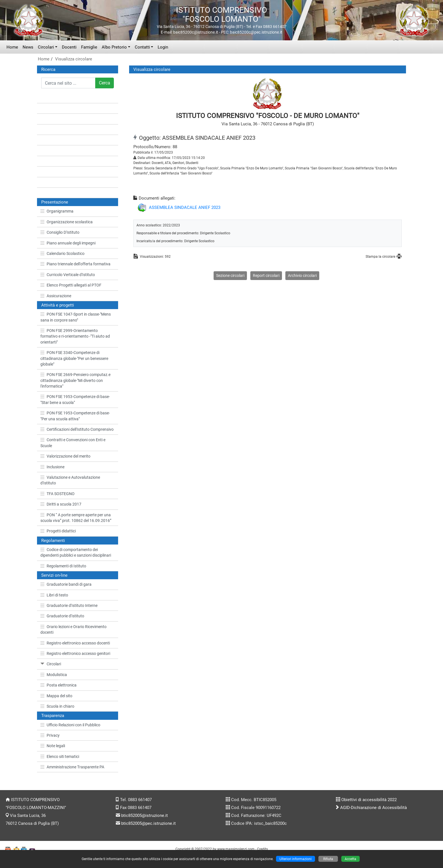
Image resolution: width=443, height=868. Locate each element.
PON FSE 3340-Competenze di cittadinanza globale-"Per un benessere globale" (74, 358)
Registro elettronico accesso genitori (75, 653)
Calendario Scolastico (62, 253)
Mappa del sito (56, 696)
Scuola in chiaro (57, 706)
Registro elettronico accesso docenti (75, 643)
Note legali (53, 746)
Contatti (142, 47)
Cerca (105, 83)
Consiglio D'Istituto (60, 232)
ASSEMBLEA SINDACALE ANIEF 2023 (185, 207)
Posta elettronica (58, 685)
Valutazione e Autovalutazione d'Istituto (70, 480)
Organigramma (57, 211)
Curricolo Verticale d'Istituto (68, 275)
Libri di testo (54, 595)
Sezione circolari (230, 276)
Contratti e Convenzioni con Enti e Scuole (73, 443)
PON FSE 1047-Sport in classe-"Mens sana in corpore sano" (76, 317)
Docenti (69, 47)
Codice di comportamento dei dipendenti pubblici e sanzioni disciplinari (76, 552)
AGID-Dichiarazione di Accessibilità (373, 808)
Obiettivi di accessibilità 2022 (369, 800)
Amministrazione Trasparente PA (72, 767)
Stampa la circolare (380, 256)
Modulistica (54, 675)
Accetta (350, 859)
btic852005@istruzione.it (145, 815)
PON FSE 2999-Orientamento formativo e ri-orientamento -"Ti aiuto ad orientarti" (75, 336)
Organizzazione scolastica (67, 222)
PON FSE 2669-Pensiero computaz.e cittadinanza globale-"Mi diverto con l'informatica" (75, 380)
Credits (262, 849)
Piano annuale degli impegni (68, 243)
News (28, 47)
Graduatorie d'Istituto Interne (69, 605)
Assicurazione (56, 296)
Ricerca (48, 69)
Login (163, 47)
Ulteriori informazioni (296, 859)
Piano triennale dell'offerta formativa (75, 264)
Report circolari (266, 276)
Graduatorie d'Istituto (62, 616)
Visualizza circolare (74, 59)
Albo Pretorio (114, 47)
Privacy (50, 735)
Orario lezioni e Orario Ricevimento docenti (73, 629)
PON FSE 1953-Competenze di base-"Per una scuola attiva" (75, 416)
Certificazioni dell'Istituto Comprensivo (77, 429)
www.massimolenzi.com (236, 849)
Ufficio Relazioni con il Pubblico (70, 725)
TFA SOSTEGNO (57, 494)
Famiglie (89, 47)
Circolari (46, 47)
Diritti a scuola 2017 (61, 504)
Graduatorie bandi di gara (66, 584)
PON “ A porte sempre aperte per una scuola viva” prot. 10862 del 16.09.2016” (76, 518)
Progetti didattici (58, 531)
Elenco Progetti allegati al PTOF (71, 285)
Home (12, 47)
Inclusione (52, 467)
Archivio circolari (302, 276)
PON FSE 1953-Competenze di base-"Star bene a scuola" (75, 399)
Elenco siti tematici (60, 757)
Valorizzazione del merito (65, 456)
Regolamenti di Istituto (63, 566)
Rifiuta (328, 859)
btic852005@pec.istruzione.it (148, 823)
